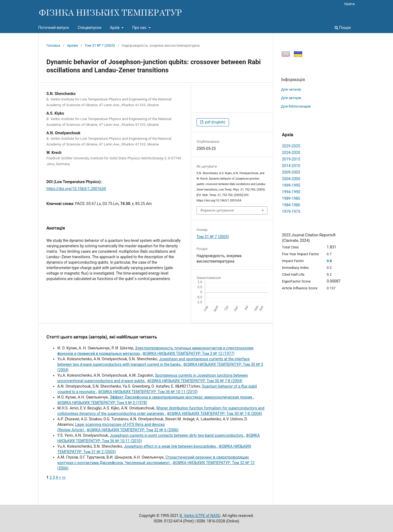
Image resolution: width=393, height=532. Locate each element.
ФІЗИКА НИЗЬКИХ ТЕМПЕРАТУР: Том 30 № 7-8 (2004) (195, 381)
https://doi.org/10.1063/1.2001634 (76, 189)
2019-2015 (291, 159)
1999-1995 (291, 185)
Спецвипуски (90, 28)
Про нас (140, 28)
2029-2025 (291, 146)
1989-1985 (291, 198)
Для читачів (291, 89)
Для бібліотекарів (296, 106)
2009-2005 (291, 172)
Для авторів (291, 98)
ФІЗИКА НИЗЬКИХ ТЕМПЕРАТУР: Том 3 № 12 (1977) (188, 353)
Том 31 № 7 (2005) (100, 45)
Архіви (72, 45)
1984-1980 (291, 205)
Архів (115, 28)
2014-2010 (291, 166)
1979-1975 (291, 212)
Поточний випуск (54, 28)
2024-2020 (291, 153)
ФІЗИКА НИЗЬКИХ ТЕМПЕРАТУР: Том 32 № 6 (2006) (133, 430)
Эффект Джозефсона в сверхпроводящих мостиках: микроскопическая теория (181, 397)
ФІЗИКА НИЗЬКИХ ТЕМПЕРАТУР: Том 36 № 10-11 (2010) (148, 392)
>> (64, 477)
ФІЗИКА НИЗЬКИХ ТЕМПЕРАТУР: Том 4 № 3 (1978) (102, 403)
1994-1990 (291, 192)
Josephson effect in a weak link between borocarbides (170, 446)
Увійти (349, 4)
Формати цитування (217, 210)
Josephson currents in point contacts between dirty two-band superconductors (177, 435)
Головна (53, 45)
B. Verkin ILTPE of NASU (200, 516)
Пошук (343, 28)
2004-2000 (291, 179)
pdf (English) (215, 122)
